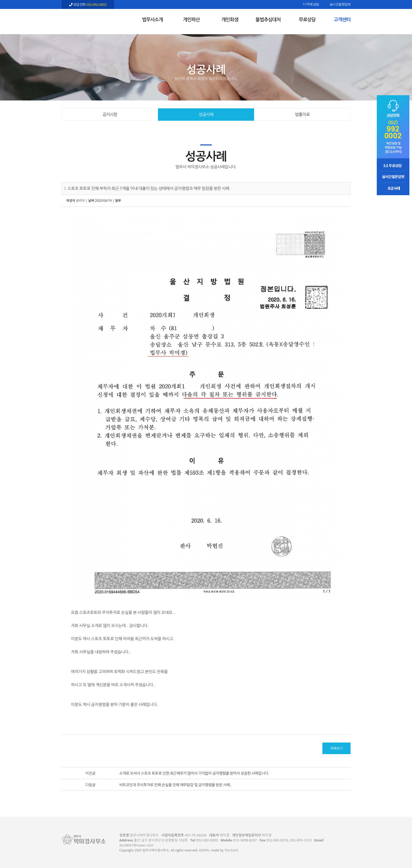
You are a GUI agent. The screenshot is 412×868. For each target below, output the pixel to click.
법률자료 (302, 114)
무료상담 (307, 19)
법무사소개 (152, 19)
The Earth (231, 850)
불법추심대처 (268, 19)
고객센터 (342, 19)
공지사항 (110, 114)
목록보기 (336, 748)
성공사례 (206, 114)
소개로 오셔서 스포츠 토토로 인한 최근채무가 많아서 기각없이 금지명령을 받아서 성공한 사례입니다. (194, 773)
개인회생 (230, 19)
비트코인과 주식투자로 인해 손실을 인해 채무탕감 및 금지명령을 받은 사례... (176, 785)
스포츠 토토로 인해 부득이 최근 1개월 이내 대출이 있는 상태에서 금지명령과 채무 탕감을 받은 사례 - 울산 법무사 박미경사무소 (88, 19)
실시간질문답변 (340, 4)
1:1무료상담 (311, 4)
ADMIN (204, 850)
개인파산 (192, 19)
